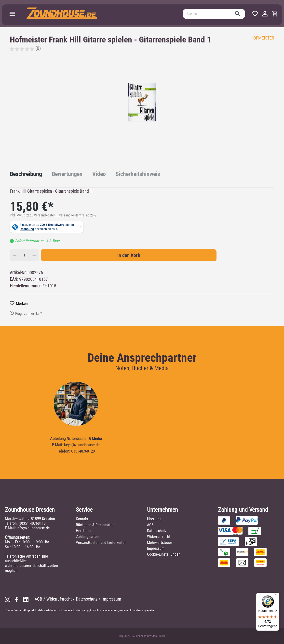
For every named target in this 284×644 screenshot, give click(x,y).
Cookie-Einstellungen (164, 554)
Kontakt (82, 519)
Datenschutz (157, 531)
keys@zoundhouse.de (82, 445)
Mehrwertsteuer (160, 543)
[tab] (26, 174)
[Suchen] (208, 14)
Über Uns (154, 519)
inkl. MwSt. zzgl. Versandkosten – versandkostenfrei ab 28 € (53, 215)
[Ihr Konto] (265, 14)
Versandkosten (72, 610)
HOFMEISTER (262, 38)
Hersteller (84, 531)
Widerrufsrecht (159, 537)
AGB (150, 525)
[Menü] (12, 14)
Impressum (156, 548)
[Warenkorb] (275, 14)
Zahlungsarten (87, 537)
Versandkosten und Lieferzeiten (101, 543)
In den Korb (129, 255)
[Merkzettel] (255, 14)
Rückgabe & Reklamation (96, 525)
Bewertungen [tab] (67, 174)
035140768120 (83, 451)
